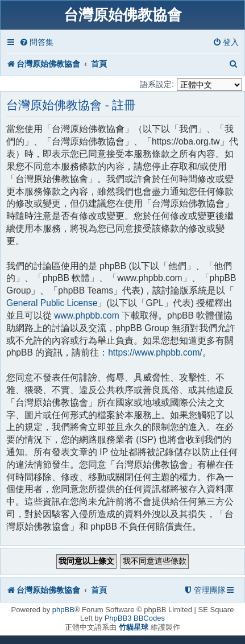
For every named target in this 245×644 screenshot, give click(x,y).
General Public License (52, 303)
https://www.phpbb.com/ (155, 352)
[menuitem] (36, 42)
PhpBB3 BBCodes (135, 618)
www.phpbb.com (86, 315)
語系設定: (157, 84)
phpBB (63, 610)
